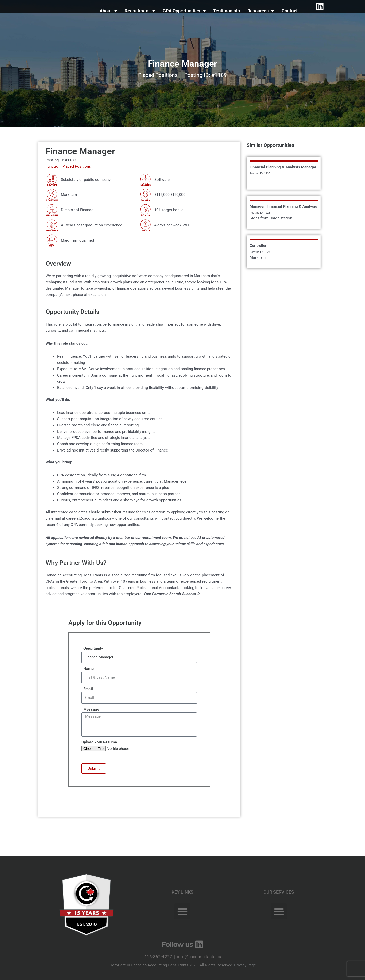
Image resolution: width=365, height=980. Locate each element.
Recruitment (140, 11)
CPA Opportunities (184, 11)
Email (87, 689)
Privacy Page (245, 965)
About (108, 11)
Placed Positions (158, 75)
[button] (182, 911)
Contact (290, 11)
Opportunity (92, 648)
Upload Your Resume (99, 742)
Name (87, 669)
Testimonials (226, 11)
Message (90, 709)
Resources (261, 11)
